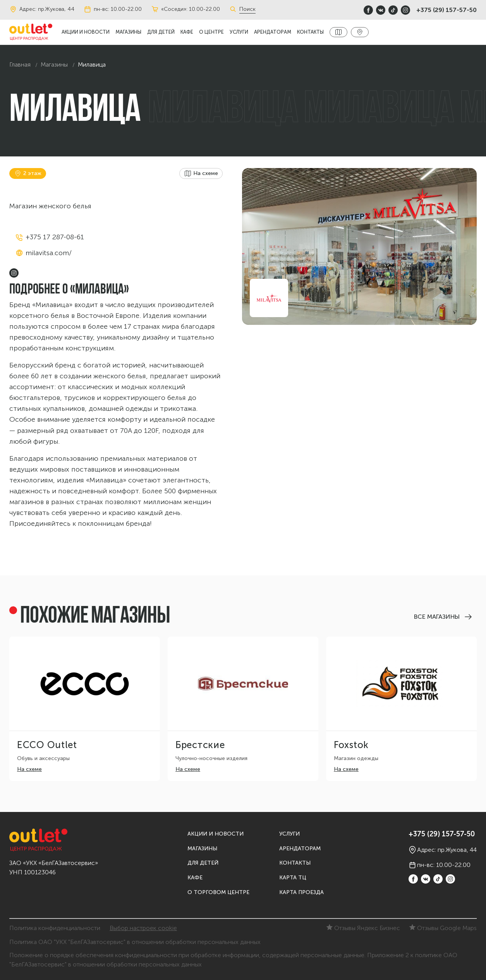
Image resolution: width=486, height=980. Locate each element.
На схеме (29, 769)
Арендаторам (273, 32)
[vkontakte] (381, 10)
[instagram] (405, 10)
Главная (20, 64)
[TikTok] (393, 10)
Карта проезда (301, 892)
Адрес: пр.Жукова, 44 (42, 9)
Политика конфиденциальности (55, 928)
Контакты (310, 32)
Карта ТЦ (293, 878)
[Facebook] (368, 10)
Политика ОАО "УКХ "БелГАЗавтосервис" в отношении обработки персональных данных (135, 942)
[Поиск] (234, 9)
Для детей (161, 32)
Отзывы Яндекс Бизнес (363, 928)
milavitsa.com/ (49, 253)
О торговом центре (218, 892)
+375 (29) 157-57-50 (447, 10)
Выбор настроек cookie (143, 928)
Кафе (187, 32)
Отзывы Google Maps (443, 928)
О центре (211, 32)
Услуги (239, 32)
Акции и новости (86, 32)
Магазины (128, 32)
